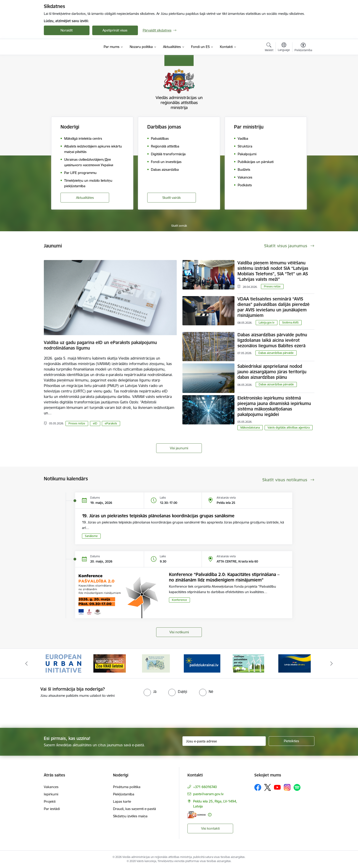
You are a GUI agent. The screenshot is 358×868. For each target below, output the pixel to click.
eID (95, 423)
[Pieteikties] (292, 741)
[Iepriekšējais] (26, 663)
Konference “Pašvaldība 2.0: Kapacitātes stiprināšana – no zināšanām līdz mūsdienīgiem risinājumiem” (224, 577)
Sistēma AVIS (290, 322)
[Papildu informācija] (210, 815)
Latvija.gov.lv (267, 322)
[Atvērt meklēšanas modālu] (269, 48)
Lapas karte (122, 801)
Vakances (51, 787)
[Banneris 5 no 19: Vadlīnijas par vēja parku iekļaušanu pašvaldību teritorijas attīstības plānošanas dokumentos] (248, 663)
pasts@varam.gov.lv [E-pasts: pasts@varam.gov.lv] (208, 794)
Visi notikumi (179, 632)
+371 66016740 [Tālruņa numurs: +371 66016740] (205, 787)
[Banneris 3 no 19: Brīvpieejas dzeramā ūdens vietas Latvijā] (156, 663)
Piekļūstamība (124, 794)
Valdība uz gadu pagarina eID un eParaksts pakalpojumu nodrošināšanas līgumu (100, 345)
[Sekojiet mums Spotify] (297, 787)
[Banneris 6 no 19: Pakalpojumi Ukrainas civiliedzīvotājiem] (295, 663)
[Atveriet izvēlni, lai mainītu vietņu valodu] (284, 47)
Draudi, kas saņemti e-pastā (134, 809)
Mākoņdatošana (250, 427)
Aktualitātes (85, 198)
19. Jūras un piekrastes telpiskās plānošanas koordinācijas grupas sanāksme (158, 516)
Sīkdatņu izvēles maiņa (130, 816)
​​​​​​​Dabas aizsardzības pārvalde (276, 353)
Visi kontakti (210, 828)
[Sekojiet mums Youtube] (277, 787)
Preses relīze (77, 423)
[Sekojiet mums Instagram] (287, 787)
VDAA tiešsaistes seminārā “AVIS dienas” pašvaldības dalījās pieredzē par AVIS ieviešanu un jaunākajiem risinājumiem (274, 307)
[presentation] (38, 711)
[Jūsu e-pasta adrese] (224, 741)
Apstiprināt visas (115, 30)
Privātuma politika (127, 787)
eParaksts (111, 423)
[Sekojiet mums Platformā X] (268, 787)
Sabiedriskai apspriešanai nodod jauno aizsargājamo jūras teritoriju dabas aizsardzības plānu (272, 372)
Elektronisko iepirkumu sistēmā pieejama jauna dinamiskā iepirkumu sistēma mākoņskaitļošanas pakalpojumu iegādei (274, 406)
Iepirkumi (51, 794)
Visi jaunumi (179, 448)
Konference (179, 600)
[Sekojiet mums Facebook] (258, 787)
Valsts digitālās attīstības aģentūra (289, 427)
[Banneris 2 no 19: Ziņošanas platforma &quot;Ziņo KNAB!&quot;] (110, 663)
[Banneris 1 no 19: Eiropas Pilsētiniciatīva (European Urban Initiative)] (63, 663)
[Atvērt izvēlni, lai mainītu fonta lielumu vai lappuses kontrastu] (303, 48)
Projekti (50, 801)
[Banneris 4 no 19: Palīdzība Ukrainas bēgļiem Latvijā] (202, 663)
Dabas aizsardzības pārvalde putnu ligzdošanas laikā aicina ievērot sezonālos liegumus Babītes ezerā (272, 340)
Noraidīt (67, 30)
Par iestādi (52, 809)
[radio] (150, 692)
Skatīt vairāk (172, 198)
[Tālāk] (332, 663)
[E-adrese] (197, 815)
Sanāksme (91, 536)
